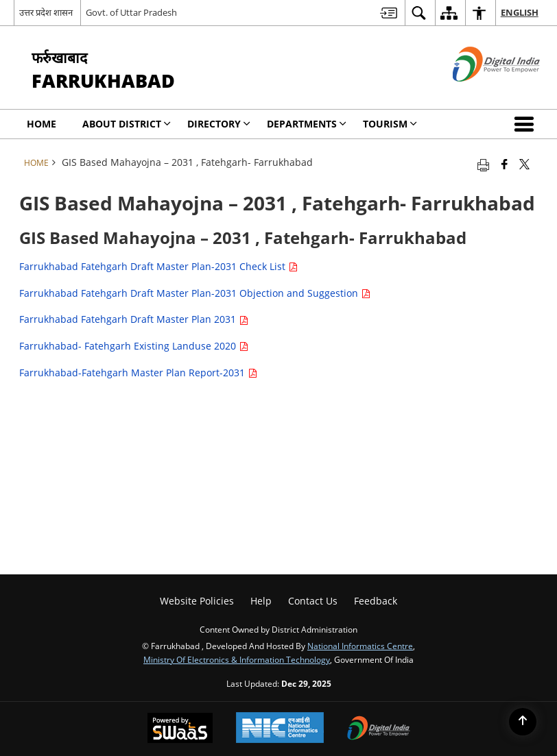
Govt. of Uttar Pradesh (131, 12)
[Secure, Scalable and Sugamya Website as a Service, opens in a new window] (180, 729)
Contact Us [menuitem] (313, 601)
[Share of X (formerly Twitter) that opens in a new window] (524, 164)
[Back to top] (523, 722)
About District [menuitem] (127, 124)
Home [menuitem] (42, 124)
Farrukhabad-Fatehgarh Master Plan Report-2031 (138, 373)
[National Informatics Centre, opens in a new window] (280, 729)
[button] (527, 124)
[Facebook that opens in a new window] (505, 164)
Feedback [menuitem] (376, 601)
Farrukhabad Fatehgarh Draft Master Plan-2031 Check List (158, 266)
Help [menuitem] (261, 601)
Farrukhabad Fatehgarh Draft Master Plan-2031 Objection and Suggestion (195, 293)
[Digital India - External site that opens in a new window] (479, 93)
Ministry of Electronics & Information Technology (237, 659)
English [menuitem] (520, 12)
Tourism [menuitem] (390, 124)
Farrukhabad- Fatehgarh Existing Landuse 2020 (134, 346)
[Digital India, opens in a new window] (379, 729)
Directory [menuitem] (219, 124)
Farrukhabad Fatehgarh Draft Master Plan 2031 (134, 319)
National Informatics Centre (360, 646)
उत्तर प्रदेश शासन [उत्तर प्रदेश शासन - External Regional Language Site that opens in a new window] (46, 12)
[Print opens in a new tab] (483, 164)
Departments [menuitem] (307, 124)
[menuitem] (389, 13)
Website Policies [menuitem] (197, 601)
